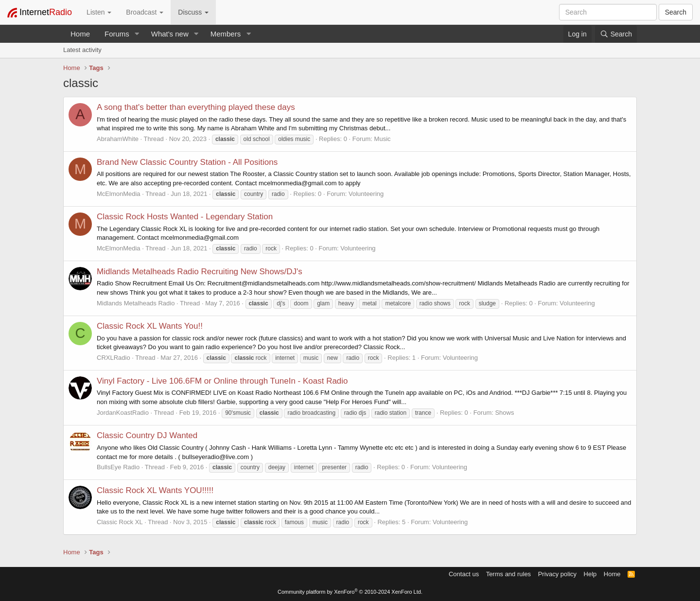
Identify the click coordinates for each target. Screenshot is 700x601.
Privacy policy (557, 574)
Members (226, 34)
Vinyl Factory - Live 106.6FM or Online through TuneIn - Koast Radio (222, 381)
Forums (117, 34)
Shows (504, 413)
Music (383, 139)
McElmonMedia (119, 194)
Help (590, 574)
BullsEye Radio (118, 467)
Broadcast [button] (145, 12)
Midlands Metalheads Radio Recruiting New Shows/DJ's (200, 272)
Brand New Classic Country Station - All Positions (187, 162)
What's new (170, 34)
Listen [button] (99, 12)
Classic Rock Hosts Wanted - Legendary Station (185, 217)
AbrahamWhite (118, 139)
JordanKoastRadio (123, 413)
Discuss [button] (193, 12)
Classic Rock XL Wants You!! (150, 326)
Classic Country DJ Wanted (147, 435)
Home (80, 34)
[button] (137, 34)
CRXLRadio (114, 358)
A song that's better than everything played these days (196, 107)
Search (676, 12)
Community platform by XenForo (350, 592)
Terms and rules (508, 574)
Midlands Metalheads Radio (136, 303)
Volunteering (366, 194)
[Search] (616, 34)
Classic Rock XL (120, 522)
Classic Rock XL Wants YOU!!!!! (155, 490)
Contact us (464, 574)
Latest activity (82, 50)
